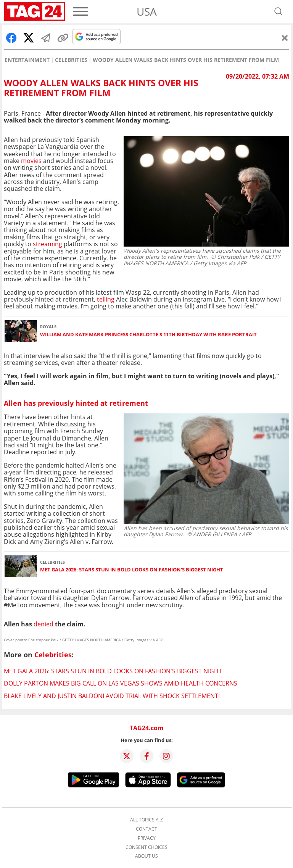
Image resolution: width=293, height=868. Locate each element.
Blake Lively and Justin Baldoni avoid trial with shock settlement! (112, 696)
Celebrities (71, 60)
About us (146, 856)
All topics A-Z (146, 820)
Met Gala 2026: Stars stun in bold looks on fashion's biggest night (132, 570)
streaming (47, 244)
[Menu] (80, 11)
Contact (146, 829)
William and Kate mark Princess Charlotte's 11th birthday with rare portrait (148, 335)
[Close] (285, 38)
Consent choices (146, 847)
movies (31, 161)
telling (106, 299)
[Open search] (279, 11)
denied (43, 624)
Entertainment (27, 60)
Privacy (147, 838)
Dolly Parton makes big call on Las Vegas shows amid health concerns (121, 683)
